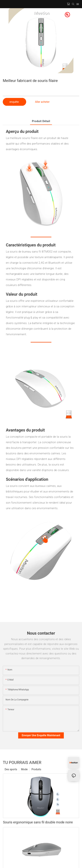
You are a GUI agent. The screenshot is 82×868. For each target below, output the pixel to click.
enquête (14, 102)
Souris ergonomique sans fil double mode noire (38, 822)
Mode (24, 769)
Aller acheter (42, 102)
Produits (36, 769)
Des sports (11, 769)
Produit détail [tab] (41, 121)
